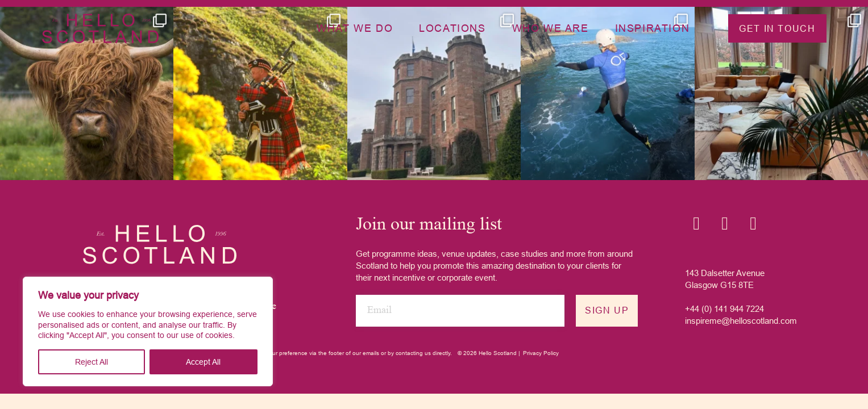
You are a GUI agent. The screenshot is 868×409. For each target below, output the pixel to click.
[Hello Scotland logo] (160, 244)
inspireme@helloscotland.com (741, 321)
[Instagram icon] (696, 223)
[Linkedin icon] (725, 223)
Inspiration (653, 28)
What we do (355, 28)
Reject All (92, 362)
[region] (148, 331)
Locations (452, 28)
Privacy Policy (541, 353)
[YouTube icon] (753, 223)
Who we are (551, 28)
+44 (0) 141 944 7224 (724, 309)
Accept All (203, 362)
